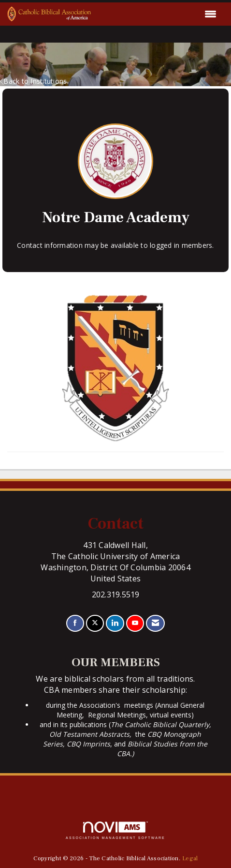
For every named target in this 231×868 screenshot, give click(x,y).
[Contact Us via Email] (155, 623)
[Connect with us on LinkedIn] (115, 623)
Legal (190, 858)
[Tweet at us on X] (95, 623)
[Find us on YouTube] (135, 623)
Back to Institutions (33, 81)
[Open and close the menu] (157, 14)
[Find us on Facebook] (75, 623)
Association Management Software (115, 830)
